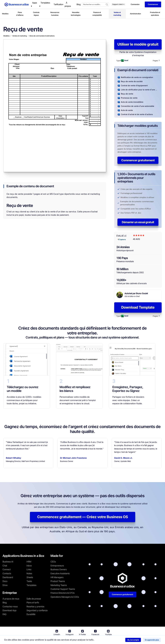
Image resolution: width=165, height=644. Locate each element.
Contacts (7, 573)
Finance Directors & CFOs (63, 593)
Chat (5, 566)
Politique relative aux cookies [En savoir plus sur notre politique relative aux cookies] (120, 640)
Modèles (5, 14)
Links (29, 569)
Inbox (29, 566)
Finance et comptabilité (97, 14)
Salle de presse (34, 599)
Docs (5, 581)
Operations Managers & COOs (65, 597)
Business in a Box (47, 640)
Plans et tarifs (33, 603)
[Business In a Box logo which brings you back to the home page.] (17, 4)
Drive (5, 585)
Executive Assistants (60, 573)
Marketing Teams (59, 585)
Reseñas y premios (35, 607)
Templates (31, 585)
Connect (7, 569)
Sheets (30, 577)
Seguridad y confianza (37, 610)
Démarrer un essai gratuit (138, 222)
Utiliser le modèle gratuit (138, 44)
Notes (29, 573)
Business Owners (59, 569)
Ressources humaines (55, 14)
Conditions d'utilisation (67, 640)
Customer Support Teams (63, 589)
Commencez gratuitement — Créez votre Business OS (83, 517)
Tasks (29, 581)
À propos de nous (11, 599)
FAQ (4, 614)
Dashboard (8, 577)
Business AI (8, 562)
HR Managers (57, 577)
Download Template (138, 307)
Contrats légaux (36, 14)
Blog (5, 603)
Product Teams (58, 581)
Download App (10, 610)
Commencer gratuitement (138, 160)
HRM (29, 562)
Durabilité (31, 614)
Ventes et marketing (117, 14)
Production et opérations (155, 14)
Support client (118, 4)
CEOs (53, 562)
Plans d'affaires (20, 14)
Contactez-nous (10, 607)
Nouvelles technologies (76, 14)
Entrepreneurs (57, 566)
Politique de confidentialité (92, 640)
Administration (135, 14)
